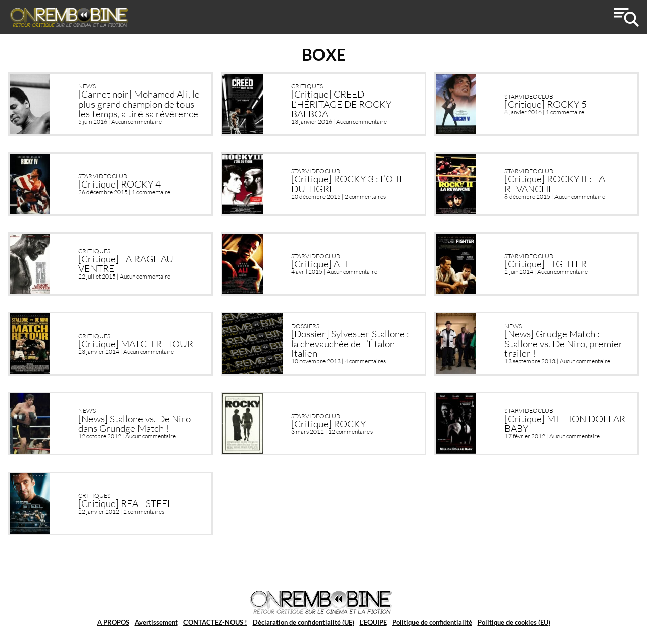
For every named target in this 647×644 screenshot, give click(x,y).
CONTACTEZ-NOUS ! (215, 622)
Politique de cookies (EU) (514, 622)
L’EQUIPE (373, 622)
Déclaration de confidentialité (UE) (304, 622)
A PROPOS (113, 622)
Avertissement (156, 622)
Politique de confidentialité (432, 622)
